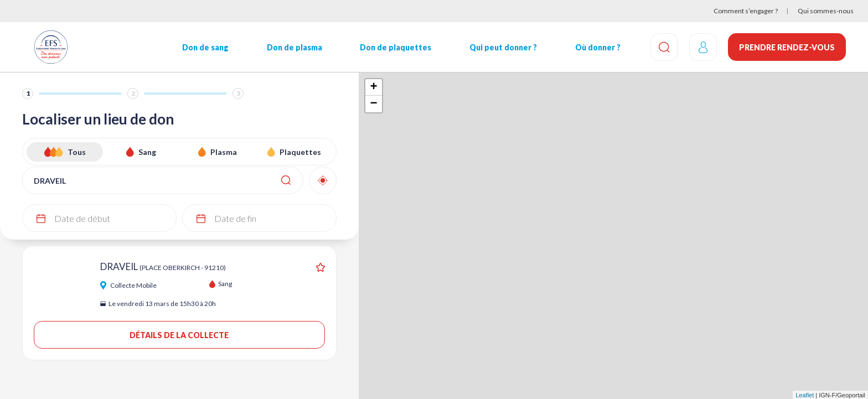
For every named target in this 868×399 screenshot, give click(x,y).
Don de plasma (294, 47)
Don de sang (205, 47)
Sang (147, 152)
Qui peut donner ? (503, 47)
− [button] (373, 104)
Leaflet (805, 395)
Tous (77, 152)
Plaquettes (300, 152)
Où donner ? (598, 47)
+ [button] (373, 87)
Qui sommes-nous (826, 11)
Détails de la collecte (179, 335)
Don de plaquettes (396, 47)
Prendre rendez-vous (787, 47)
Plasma (224, 152)
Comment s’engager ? (746, 11)
